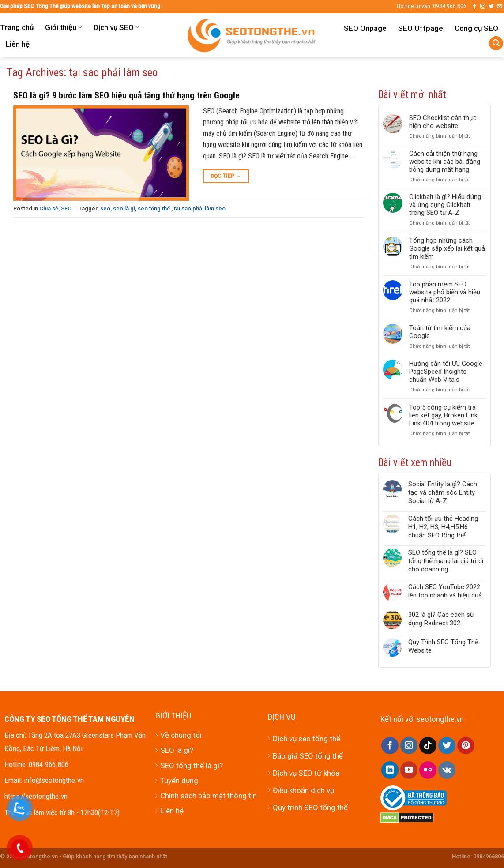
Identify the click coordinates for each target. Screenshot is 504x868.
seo (105, 209)
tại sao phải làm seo (200, 209)
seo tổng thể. (154, 209)
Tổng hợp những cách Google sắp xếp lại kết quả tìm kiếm (447, 248)
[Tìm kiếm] (496, 43)
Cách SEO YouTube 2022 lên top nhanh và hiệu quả (445, 591)
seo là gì (124, 209)
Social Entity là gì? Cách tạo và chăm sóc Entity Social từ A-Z (443, 492)
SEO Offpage (421, 28)
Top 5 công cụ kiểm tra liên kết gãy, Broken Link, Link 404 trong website (444, 415)
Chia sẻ (49, 209)
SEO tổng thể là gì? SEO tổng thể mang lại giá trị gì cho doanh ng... (446, 561)
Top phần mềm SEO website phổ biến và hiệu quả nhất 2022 (445, 292)
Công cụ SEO (476, 28)
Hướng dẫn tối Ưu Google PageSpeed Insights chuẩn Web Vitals (446, 372)
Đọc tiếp (226, 176)
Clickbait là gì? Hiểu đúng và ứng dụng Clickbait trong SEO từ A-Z (445, 205)
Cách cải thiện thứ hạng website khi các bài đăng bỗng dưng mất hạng (445, 162)
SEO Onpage (365, 28)
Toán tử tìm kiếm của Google (440, 332)
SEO (66, 209)
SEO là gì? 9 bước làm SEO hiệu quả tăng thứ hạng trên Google (126, 95)
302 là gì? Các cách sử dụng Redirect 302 (441, 619)
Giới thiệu (64, 27)
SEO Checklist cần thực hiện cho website (443, 122)
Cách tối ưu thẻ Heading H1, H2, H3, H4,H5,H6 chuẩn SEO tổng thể (443, 527)
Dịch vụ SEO (117, 27)
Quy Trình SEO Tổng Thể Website (443, 646)
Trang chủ (17, 27)
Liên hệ (18, 44)
